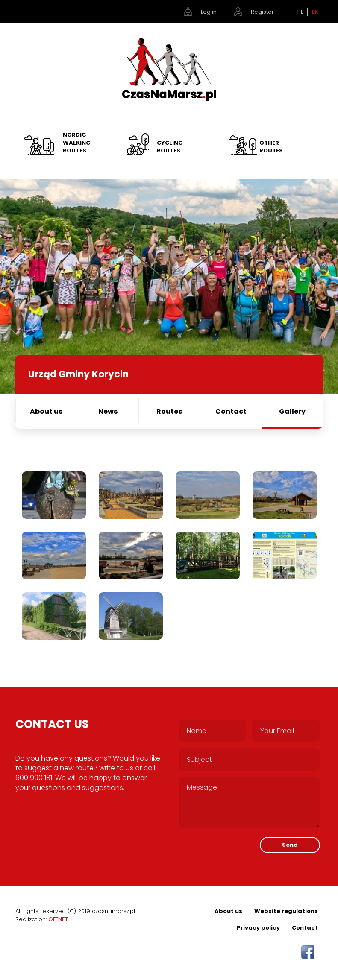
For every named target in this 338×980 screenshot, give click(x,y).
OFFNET (58, 919)
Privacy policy (258, 928)
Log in (209, 12)
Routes (169, 411)
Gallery (292, 411)
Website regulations (286, 911)
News (108, 411)
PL (300, 12)
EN (315, 12)
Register (262, 12)
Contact (231, 411)
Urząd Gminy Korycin (78, 374)
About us (46, 411)
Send (290, 845)
